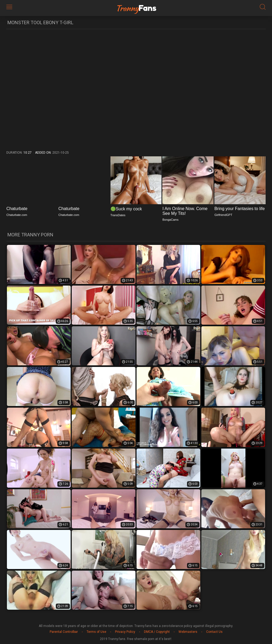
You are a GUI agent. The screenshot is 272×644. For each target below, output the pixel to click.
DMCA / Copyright (157, 632)
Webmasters (188, 632)
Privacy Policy (125, 632)
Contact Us (214, 632)
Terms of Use (96, 632)
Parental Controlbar (64, 632)
